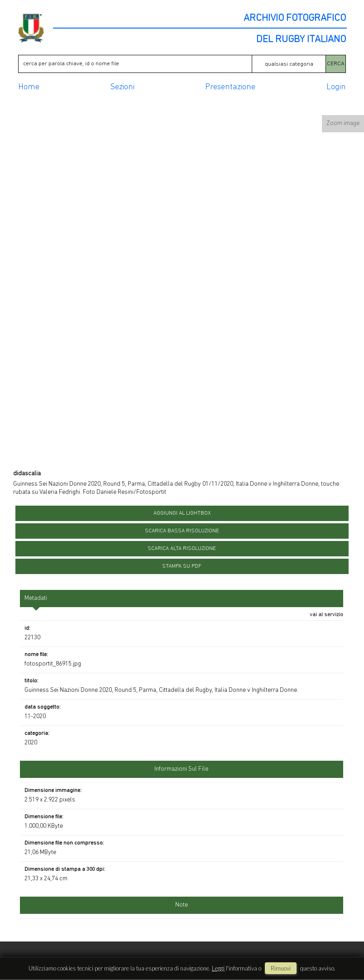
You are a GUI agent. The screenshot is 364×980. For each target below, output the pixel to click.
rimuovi (281, 968)
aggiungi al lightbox (182, 513)
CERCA (336, 64)
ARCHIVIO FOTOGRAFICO (295, 19)
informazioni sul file (181, 769)
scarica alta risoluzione (182, 549)
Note (182, 905)
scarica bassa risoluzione (182, 531)
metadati (36, 598)
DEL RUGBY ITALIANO (301, 40)
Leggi (218, 968)
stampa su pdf (182, 566)
